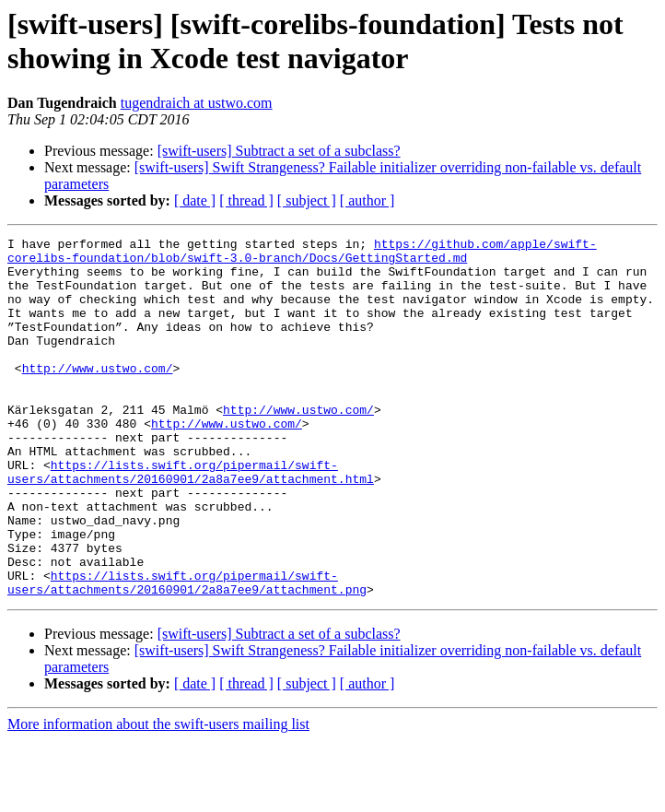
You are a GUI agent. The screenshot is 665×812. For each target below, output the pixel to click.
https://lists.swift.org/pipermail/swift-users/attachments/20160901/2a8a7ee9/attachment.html (191, 520)
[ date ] (195, 200)
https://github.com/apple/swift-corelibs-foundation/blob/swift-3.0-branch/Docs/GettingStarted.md (302, 254)
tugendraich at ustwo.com (197, 103)
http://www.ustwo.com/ (98, 395)
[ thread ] (246, 200)
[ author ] (367, 200)
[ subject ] (307, 200)
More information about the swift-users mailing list (158, 796)
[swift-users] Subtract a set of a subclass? (279, 151)
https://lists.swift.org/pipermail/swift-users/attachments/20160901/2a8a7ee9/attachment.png (187, 653)
